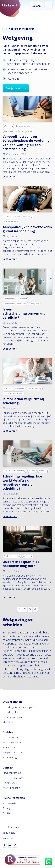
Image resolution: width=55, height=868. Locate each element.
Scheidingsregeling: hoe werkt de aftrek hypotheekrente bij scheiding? (22, 482)
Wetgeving (9, 126)
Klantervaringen (11, 757)
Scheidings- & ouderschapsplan (20, 707)
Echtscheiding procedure (15, 304)
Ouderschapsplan (12, 216)
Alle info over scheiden (21, 29)
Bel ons (36, 6)
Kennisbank (9, 747)
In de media (9, 833)
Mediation (8, 722)
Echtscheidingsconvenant (15, 299)
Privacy (6, 808)
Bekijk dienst (14, 88)
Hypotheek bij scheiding (15, 471)
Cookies (7, 813)
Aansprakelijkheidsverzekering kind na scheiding (27, 229)
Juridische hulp (23, 126)
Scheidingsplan (11, 712)
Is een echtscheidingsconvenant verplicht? (24, 313)
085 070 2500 (10, 783)
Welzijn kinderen (12, 221)
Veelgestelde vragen (13, 753)
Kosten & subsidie (12, 743)
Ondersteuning (34, 388)
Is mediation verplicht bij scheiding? (23, 401)
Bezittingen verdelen (13, 131)
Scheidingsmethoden (14, 393)
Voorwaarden (10, 803)
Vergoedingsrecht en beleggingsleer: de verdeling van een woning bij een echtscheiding (26, 143)
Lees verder (10, 177)
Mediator (8, 388)
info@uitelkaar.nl (12, 788)
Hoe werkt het (10, 737)
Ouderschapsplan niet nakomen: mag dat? (21, 564)
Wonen (29, 131)
